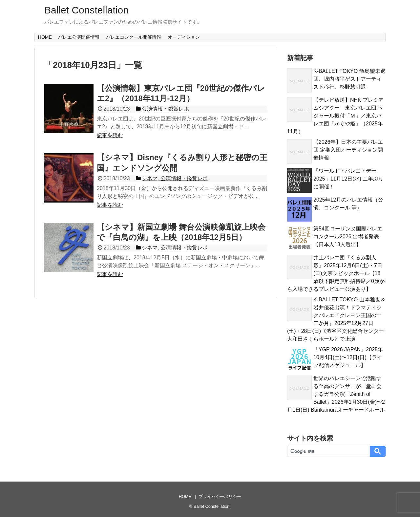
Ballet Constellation (86, 10)
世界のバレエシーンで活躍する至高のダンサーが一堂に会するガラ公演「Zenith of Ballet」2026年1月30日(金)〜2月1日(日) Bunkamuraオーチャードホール (336, 394)
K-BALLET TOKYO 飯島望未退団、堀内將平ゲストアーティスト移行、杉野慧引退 (349, 79)
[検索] (328, 452)
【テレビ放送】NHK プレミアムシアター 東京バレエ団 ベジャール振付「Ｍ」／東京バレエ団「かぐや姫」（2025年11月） (335, 116)
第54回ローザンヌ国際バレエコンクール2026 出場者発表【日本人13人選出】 (348, 237)
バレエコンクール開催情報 (134, 37)
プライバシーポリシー (220, 496)
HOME (45, 37)
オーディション (184, 37)
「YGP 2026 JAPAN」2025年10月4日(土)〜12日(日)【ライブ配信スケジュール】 (348, 357)
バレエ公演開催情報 (79, 37)
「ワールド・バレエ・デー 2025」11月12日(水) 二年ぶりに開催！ (348, 179)
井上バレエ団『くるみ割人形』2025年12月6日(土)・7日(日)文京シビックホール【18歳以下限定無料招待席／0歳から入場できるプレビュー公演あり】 (336, 273)
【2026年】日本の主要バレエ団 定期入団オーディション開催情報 (348, 150)
